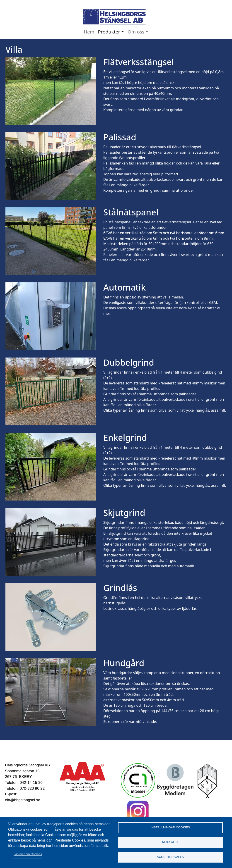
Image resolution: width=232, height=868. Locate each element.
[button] (51, 91)
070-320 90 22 (32, 788)
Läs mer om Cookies (28, 854)
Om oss (136, 32)
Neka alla (170, 842)
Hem (89, 32)
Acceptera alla (170, 857)
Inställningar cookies (170, 827)
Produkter (109, 32)
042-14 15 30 (31, 782)
